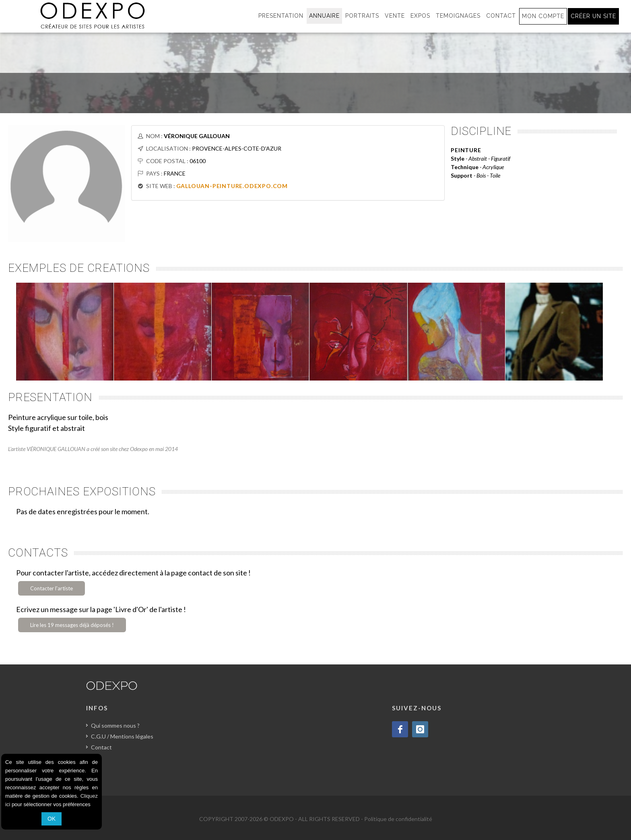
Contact (101, 747)
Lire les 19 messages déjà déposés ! (72, 625)
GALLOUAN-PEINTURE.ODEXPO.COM (232, 186)
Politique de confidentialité (398, 819)
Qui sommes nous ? (115, 725)
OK (52, 819)
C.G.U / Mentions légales (122, 736)
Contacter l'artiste (52, 588)
